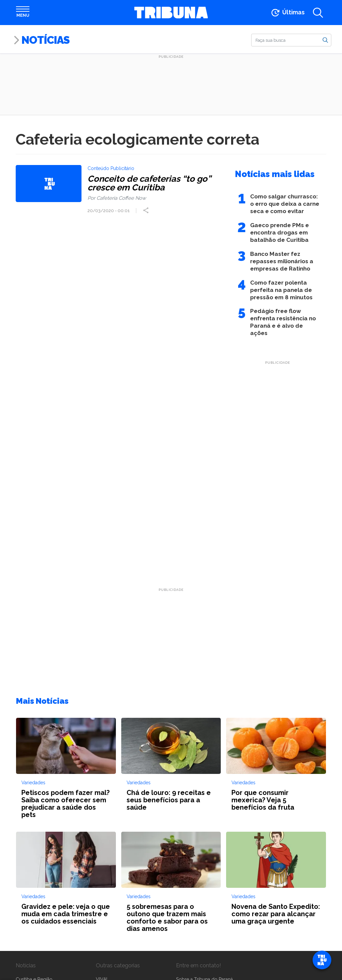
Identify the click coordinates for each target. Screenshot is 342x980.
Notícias (45, 40)
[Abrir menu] (23, 13)
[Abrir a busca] (318, 13)
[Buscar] (291, 40)
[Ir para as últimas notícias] (287, 13)
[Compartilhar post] (148, 211)
